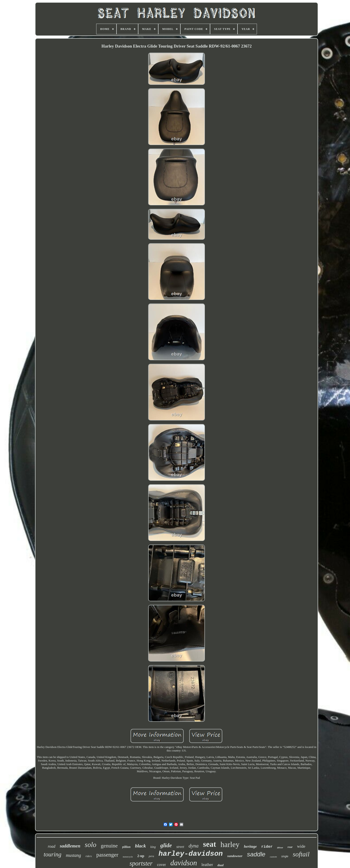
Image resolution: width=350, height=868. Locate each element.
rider (267, 847)
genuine (109, 846)
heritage (250, 846)
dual (221, 865)
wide (301, 846)
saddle (256, 854)
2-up (141, 856)
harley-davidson (191, 854)
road (51, 846)
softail (301, 854)
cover (161, 865)
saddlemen (70, 846)
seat (210, 844)
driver (280, 847)
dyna (194, 846)
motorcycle (128, 857)
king (153, 847)
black (141, 846)
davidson (184, 863)
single (285, 856)
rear (290, 847)
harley (230, 844)
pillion (126, 847)
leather (207, 865)
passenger (107, 855)
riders (89, 856)
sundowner (235, 856)
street (180, 847)
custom (273, 857)
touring (52, 854)
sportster (141, 863)
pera (151, 856)
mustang (73, 855)
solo (91, 845)
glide (166, 845)
